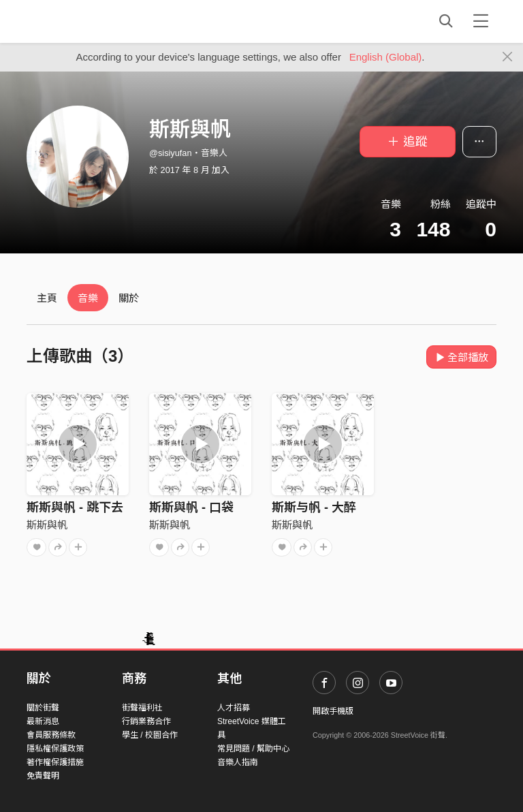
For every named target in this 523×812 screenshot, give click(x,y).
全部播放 (461, 357)
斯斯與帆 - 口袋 (191, 507)
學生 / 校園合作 (150, 735)
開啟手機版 (333, 711)
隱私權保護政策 (55, 749)
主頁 (47, 298)
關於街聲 (43, 708)
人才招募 (234, 708)
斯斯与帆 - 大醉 (314, 507)
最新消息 (43, 721)
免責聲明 (43, 776)
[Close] (508, 57)
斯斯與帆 (47, 525)
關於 (129, 298)
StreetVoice (83, 21)
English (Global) (386, 57)
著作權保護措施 (55, 762)
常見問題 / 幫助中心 (253, 749)
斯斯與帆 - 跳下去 (75, 507)
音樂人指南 (238, 762)
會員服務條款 (51, 735)
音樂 (88, 298)
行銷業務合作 (146, 721)
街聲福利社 (142, 708)
